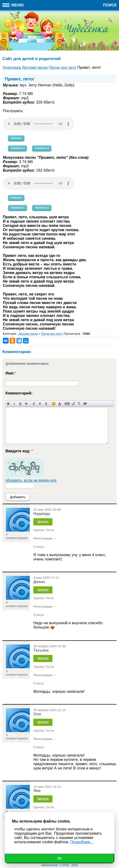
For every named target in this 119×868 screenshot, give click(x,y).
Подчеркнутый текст (20, 404)
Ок (59, 858)
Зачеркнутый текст (26, 404)
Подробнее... (82, 842)
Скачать (16, 138)
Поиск (110, 5)
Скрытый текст (67, 404)
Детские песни (28, 334)
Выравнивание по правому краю (46, 404)
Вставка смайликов (54, 404)
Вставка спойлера (85, 404)
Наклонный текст (14, 404)
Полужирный (8, 404)
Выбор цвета (59, 404)
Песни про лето (51, 334)
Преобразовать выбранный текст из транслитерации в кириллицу (79, 404)
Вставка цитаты (73, 404)
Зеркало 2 (42, 148)
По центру (40, 404)
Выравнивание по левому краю (34, 404)
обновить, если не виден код (31, 480)
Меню (13, 5)
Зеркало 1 (18, 148)
